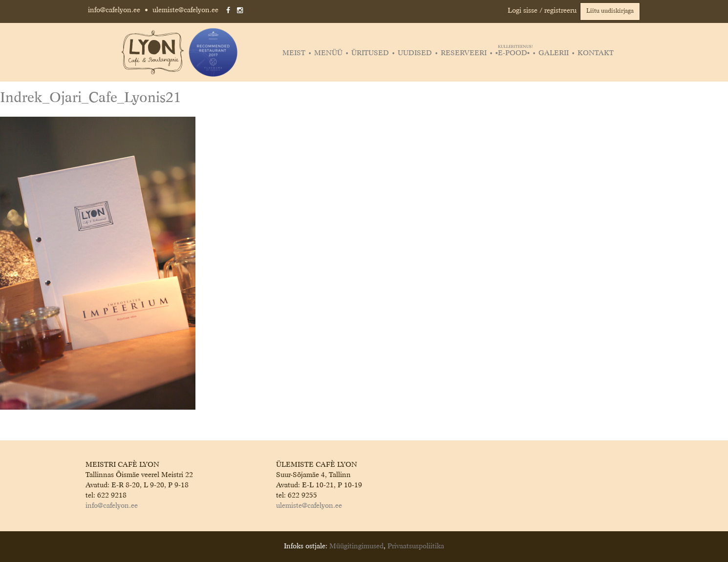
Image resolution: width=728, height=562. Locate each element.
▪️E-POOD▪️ (514, 53)
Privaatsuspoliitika (416, 546)
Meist (294, 53)
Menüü (328, 53)
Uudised (415, 53)
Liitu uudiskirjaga (610, 11)
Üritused (370, 53)
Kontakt (596, 53)
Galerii (554, 53)
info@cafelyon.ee (114, 10)
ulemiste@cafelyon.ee (185, 10)
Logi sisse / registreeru (542, 11)
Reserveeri (464, 53)
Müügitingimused (356, 546)
